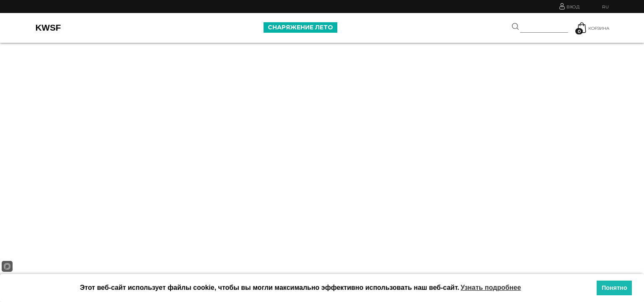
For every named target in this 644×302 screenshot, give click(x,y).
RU (605, 7)
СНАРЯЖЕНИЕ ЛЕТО (300, 27)
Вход (574, 6)
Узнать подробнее (491, 288)
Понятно (614, 288)
